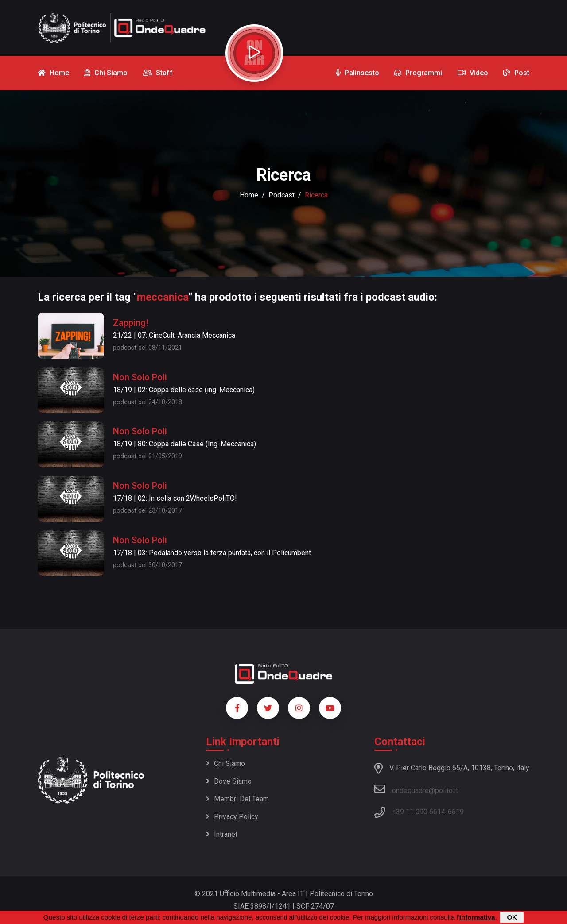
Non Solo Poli (140, 377)
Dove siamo (229, 781)
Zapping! (131, 323)
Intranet (222, 834)
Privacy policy (232, 817)
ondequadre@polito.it (416, 789)
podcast (282, 195)
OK (512, 917)
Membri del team (237, 799)
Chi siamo (225, 764)
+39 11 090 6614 (419, 812)
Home (249, 195)
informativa (477, 917)
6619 (456, 812)
